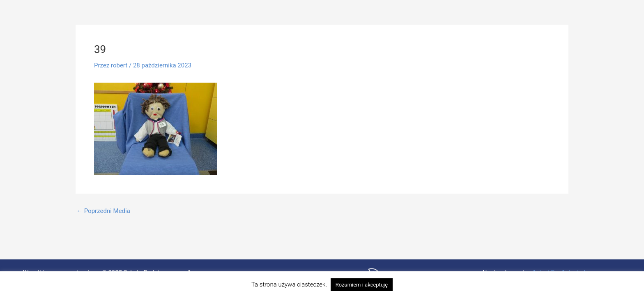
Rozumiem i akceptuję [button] (362, 285)
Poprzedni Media (103, 211)
